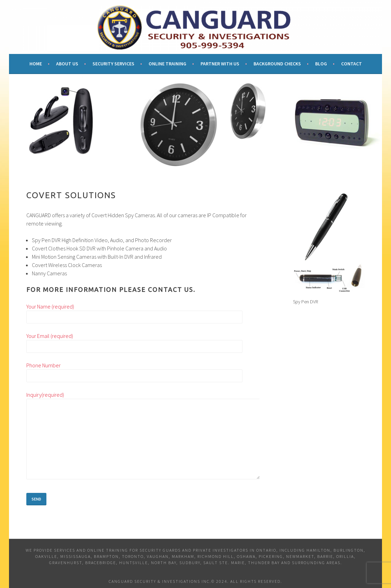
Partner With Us (220, 64)
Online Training (167, 64)
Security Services (113, 64)
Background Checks (277, 64)
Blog (321, 64)
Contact (352, 64)
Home (36, 64)
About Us (67, 64)
